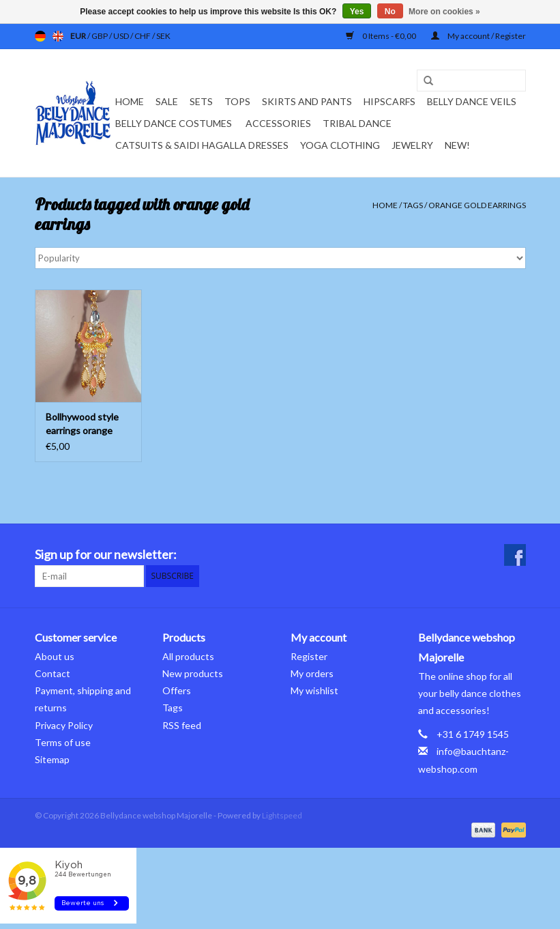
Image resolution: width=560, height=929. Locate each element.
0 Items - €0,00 (382, 36)
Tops (237, 101)
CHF (143, 36)
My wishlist (314, 690)
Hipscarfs (389, 101)
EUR (79, 36)
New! (457, 145)
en (58, 36)
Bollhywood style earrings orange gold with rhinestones (82, 424)
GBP (100, 36)
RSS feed (182, 725)
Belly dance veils (472, 101)
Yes (357, 12)
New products (193, 673)
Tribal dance (357, 123)
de (40, 36)
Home (130, 101)
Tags (413, 205)
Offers (177, 690)
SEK (163, 36)
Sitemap (52, 759)
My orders (312, 673)
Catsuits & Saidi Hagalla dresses (202, 145)
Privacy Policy (64, 725)
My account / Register (478, 36)
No (390, 12)
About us (55, 656)
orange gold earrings (477, 205)
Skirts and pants (307, 101)
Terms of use (63, 742)
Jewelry (412, 145)
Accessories (278, 123)
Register (309, 656)
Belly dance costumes (175, 123)
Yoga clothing (340, 145)
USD (122, 36)
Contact (53, 673)
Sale (167, 101)
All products (188, 656)
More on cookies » (444, 12)
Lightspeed (282, 815)
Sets (201, 101)
